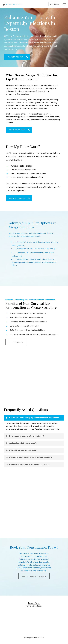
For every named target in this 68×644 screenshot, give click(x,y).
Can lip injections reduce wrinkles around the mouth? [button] (29, 457)
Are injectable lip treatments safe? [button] (22, 443)
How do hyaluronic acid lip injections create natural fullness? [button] (32, 418)
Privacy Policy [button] (34, 603)
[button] (65, 4)
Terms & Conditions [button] (34, 606)
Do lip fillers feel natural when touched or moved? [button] (28, 464)
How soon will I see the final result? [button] (21, 450)
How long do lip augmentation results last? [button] (25, 436)
